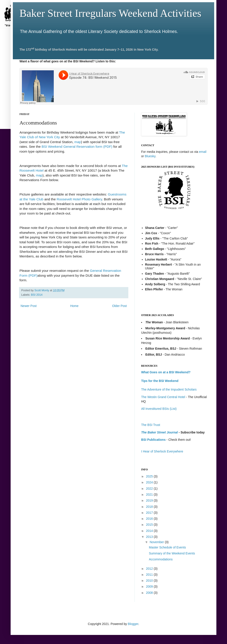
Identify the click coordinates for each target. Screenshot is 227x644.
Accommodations (161, 559)
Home (74, 306)
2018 (150, 507)
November (157, 542)
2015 (150, 525)
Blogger (133, 624)
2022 (150, 489)
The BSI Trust (151, 425)
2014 (150, 531)
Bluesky (150, 156)
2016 (150, 519)
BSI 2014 (37, 295)
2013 (150, 537)
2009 (150, 586)
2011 (150, 575)
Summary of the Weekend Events (172, 553)
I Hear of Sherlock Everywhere (162, 451)
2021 (150, 494)
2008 (150, 593)
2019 (150, 500)
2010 (150, 581)
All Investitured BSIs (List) (159, 409)
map (78, 142)
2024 (150, 482)
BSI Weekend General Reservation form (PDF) (77, 147)
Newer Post (29, 306)
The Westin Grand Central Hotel (163, 397)
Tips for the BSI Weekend (160, 381)
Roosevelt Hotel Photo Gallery (79, 199)
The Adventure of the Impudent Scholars (169, 389)
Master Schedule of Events (167, 547)
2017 (150, 513)
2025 (150, 476)
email (203, 152)
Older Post (119, 306)
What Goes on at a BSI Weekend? (166, 372)
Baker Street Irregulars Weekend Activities (110, 13)
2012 (150, 569)
